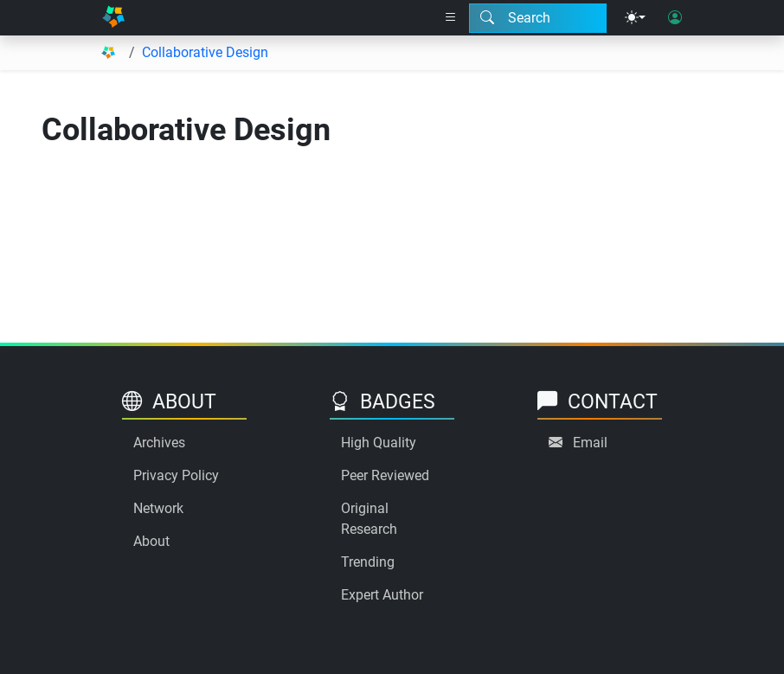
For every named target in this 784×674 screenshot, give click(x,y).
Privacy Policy (176, 475)
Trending (368, 562)
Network (158, 508)
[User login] (675, 18)
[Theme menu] (635, 18)
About (151, 541)
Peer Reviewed (385, 475)
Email (590, 443)
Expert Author (382, 595)
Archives (159, 443)
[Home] (113, 18)
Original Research (369, 519)
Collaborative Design (205, 52)
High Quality (379, 443)
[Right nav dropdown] (451, 18)
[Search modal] (538, 18)
